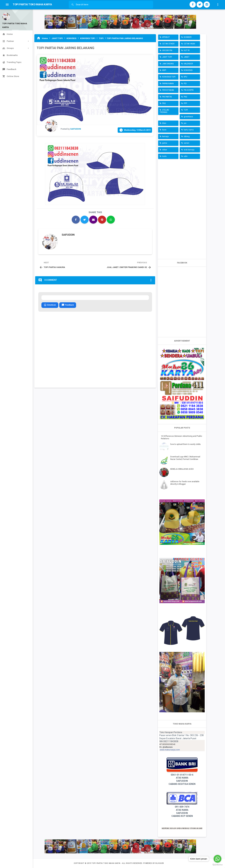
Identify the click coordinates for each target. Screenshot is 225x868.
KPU (185, 77)
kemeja (165, 136)
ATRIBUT (166, 37)
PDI (185, 84)
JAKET (187, 57)
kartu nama (189, 130)
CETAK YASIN (189, 44)
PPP (185, 103)
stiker (165, 150)
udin (186, 156)
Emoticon (50, 305)
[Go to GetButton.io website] (217, 865)
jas (185, 123)
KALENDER (188, 64)
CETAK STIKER (168, 44)
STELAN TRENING (164, 111)
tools (164, 156)
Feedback (68, 305)
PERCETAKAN (168, 90)
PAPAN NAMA (168, 84)
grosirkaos (188, 117)
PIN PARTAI (167, 97)
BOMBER (188, 37)
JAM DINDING (168, 64)
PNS (164, 103)
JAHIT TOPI (167, 57)
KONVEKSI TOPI (169, 77)
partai (165, 143)
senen (186, 143)
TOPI (186, 110)
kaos (164, 130)
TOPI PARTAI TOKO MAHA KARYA (106, 863)
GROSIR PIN (167, 50)
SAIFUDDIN (68, 235)
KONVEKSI (188, 70)
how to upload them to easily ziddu (185, 444)
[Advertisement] (182, 208)
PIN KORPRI (189, 90)
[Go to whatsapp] (217, 859)
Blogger (160, 863)
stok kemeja (189, 150)
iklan (164, 123)
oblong (187, 136)
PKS (185, 97)
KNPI (164, 70)
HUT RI (187, 50)
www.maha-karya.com (170, 750)
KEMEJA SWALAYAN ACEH (182, 469)
